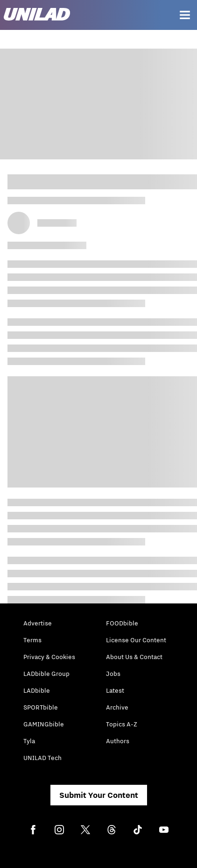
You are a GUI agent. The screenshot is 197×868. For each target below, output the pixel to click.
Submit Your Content (99, 795)
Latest (115, 690)
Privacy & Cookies (49, 657)
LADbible (37, 690)
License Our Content (136, 640)
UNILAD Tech (42, 758)
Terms (32, 640)
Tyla (29, 741)
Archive (117, 707)
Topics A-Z (122, 724)
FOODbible (122, 623)
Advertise (38, 623)
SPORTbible (41, 707)
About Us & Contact (134, 657)
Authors (118, 741)
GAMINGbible (44, 724)
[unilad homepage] (37, 15)
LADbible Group (46, 674)
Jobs (113, 674)
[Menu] (185, 15)
